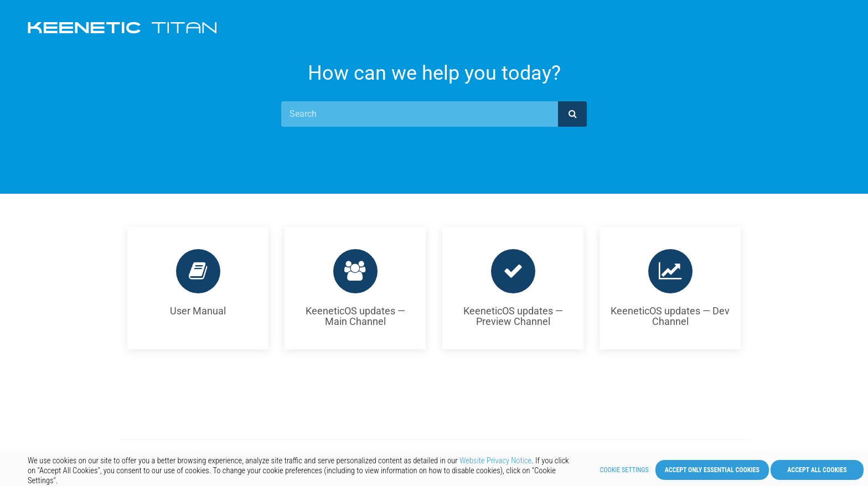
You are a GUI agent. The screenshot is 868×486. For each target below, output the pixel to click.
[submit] (572, 114)
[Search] (420, 114)
